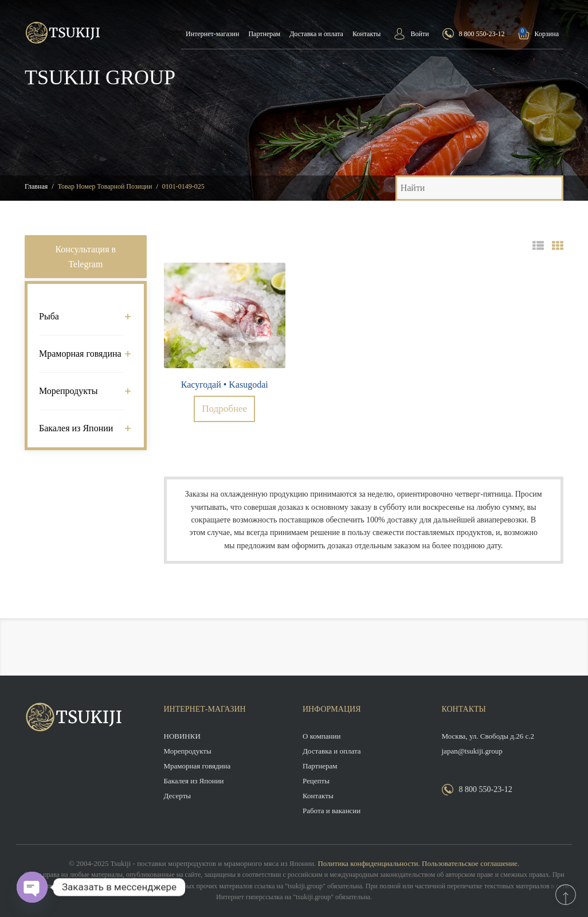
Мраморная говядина (81, 354)
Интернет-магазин (212, 34)
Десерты (178, 796)
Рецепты (316, 781)
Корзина (547, 34)
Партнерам (264, 34)
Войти (420, 34)
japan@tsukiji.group (472, 751)
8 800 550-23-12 (482, 34)
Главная (36, 186)
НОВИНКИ (182, 736)
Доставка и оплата (316, 34)
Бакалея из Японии (81, 428)
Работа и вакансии (332, 811)
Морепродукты (81, 391)
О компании (322, 736)
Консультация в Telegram (85, 257)
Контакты (367, 34)
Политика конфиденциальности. (369, 863)
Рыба (81, 316)
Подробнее (224, 409)
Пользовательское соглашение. (471, 863)
